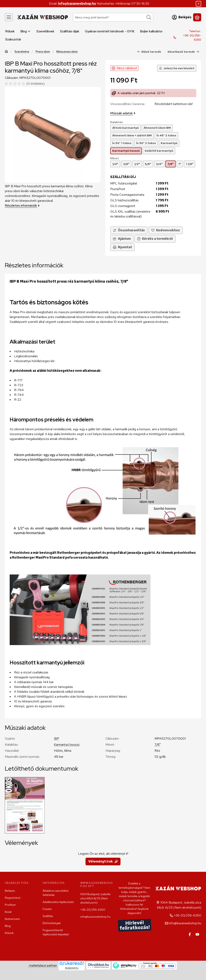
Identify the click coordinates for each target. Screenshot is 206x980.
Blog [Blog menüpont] (26, 31)
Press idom (43, 52)
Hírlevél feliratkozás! (134, 925)
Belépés (10, 891)
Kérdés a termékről (155, 239)
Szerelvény (22, 52)
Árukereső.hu (72, 968)
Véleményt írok (103, 861)
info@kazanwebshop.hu (77, 4)
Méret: (115, 158)
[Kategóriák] (9, 17)
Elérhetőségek (52, 923)
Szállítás (48, 916)
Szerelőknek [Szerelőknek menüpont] (45, 31)
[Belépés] (182, 17)
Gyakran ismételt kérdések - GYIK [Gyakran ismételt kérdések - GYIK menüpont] (110, 31)
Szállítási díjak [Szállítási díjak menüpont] (70, 31)
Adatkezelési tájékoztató (58, 902)
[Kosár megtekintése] (197, 17)
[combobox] (113, 17)
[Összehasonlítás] (129, 230)
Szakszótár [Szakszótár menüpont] (13, 39)
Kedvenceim (12, 919)
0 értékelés (36, 84)
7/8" (158, 745)
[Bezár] (198, 4)
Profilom (10, 905)
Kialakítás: (117, 122)
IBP (57, 739)
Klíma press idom (67, 52)
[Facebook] (190, 934)
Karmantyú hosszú (67, 745)
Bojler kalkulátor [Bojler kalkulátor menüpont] (151, 31)
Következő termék (183, 52)
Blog (8, 926)
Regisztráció (13, 898)
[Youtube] (197, 934)
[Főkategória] (6, 52)
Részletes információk (22, 205)
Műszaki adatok (123, 113)
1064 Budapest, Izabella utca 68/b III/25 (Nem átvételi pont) (95, 898)
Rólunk (9, 933)
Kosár (8, 912)
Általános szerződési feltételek (56, 893)
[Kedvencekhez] (166, 230)
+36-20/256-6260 (192, 38)
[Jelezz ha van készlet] (177, 68)
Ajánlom (122, 239)
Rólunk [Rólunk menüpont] (10, 31)
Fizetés (47, 909)
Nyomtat (123, 247)
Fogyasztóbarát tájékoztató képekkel (56, 932)
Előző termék (149, 52)
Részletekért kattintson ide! (174, 104)
